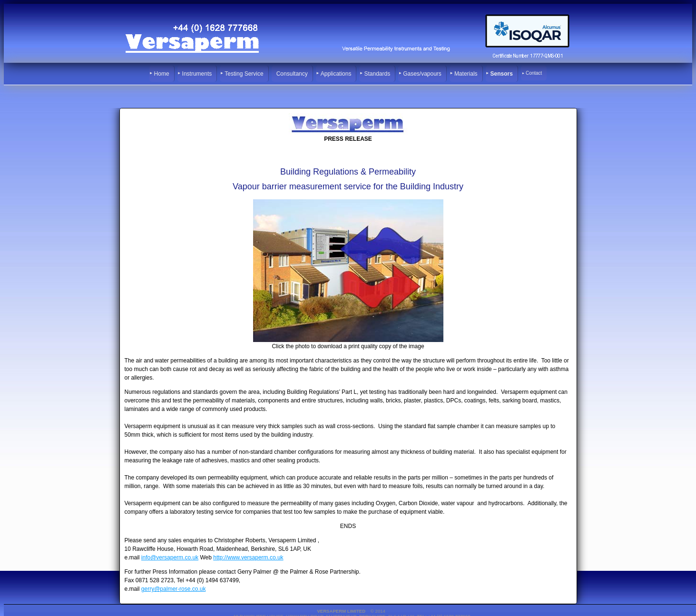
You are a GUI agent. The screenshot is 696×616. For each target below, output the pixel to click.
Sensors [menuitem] (502, 74)
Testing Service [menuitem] (244, 74)
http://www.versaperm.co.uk (248, 557)
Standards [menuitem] (377, 74)
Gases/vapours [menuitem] (422, 74)
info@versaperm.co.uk (170, 557)
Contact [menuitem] (534, 73)
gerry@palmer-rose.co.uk (174, 589)
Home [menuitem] (162, 74)
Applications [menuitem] (336, 74)
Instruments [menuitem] (197, 74)
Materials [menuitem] (466, 74)
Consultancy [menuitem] (292, 74)
